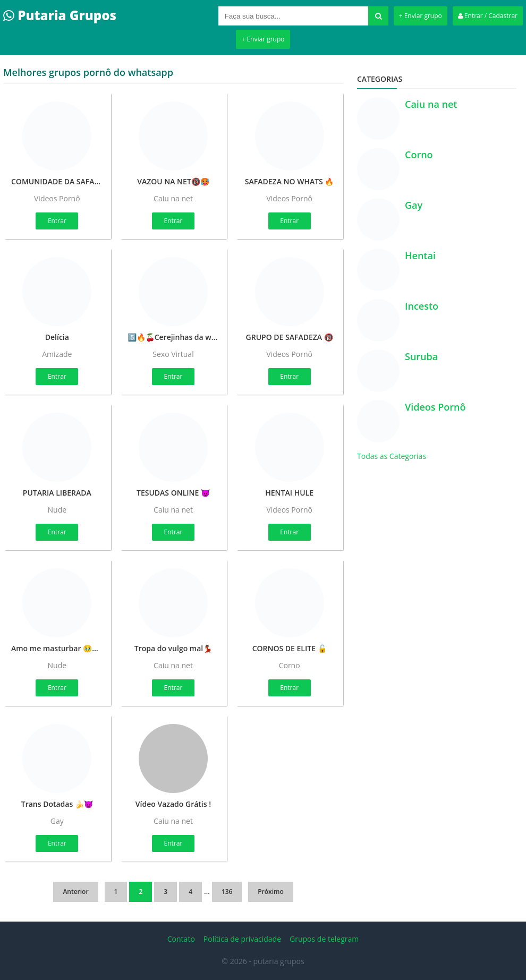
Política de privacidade (242, 939)
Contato (181, 939)
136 (227, 892)
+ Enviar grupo (421, 16)
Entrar (57, 221)
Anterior (75, 892)
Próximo (271, 892)
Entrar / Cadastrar (488, 16)
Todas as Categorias (392, 456)
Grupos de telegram (324, 939)
